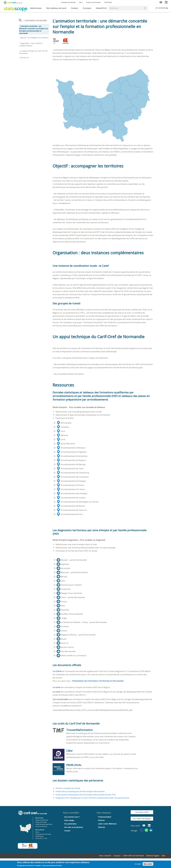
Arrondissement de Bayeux (71, 460)
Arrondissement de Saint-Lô (72, 510)
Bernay (62, 577)
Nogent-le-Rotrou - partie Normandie (76, 635)
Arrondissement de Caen (70, 469)
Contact (74, 8)
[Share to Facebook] (142, 830)
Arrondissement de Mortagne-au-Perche (77, 502)
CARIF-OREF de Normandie (133, 856)
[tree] (103, 469)
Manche (62, 435)
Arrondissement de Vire (70, 514)
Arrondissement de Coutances (73, 477)
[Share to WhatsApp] (146, 830)
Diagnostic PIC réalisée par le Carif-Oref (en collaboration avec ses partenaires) (92, 798)
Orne (61, 439)
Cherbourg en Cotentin (69, 585)
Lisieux (62, 631)
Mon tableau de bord (56, 8)
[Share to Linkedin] (151, 830)
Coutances (63, 589)
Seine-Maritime (66, 444)
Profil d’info (108, 2)
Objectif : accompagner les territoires (34, 38)
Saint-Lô (62, 643)
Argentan (63, 564)
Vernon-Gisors (65, 647)
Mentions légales (153, 856)
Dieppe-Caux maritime (69, 593)
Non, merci (148, 864)
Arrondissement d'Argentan (72, 452)
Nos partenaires (70, 824)
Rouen (62, 639)
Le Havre (63, 626)
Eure (61, 431)
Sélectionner (36, 8)
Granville (63, 610)
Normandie (64, 423)
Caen (61, 581)
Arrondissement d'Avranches (72, 456)
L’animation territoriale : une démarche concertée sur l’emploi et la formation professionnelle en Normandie (33, 30)
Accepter (138, 864)
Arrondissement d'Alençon (71, 448)
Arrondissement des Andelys (72, 493)
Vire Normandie (66, 651)
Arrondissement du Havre (71, 489)
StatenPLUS (101, 8)
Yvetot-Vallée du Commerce (71, 656)
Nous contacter (105, 856)
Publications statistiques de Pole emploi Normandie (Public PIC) (86, 795)
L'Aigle (62, 618)
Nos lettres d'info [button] (142, 812)
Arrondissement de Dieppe (71, 481)
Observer (101, 827)
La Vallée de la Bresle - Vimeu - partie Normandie (82, 622)
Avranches (63, 568)
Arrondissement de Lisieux (71, 498)
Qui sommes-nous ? (72, 817)
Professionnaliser (105, 817)
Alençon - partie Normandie (72, 560)
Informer (101, 820)
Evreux (62, 601)
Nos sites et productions (74, 827)
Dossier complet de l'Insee (68, 788)
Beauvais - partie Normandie (72, 572)
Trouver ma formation (93, 2)
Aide (163, 856)
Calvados (63, 427)
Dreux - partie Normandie (71, 597)
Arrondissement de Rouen (71, 506)
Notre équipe (69, 820)
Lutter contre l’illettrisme (107, 824)
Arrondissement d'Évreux (70, 485)
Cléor (81, 2)
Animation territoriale (68, 2)
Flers (61, 606)
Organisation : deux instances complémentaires (31, 44)
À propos (87, 8)
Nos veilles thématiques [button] (142, 819)
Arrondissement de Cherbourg (73, 473)
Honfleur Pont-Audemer (70, 614)
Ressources (24, 58)
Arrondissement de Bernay (71, 464)
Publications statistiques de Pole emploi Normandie (80, 791)
